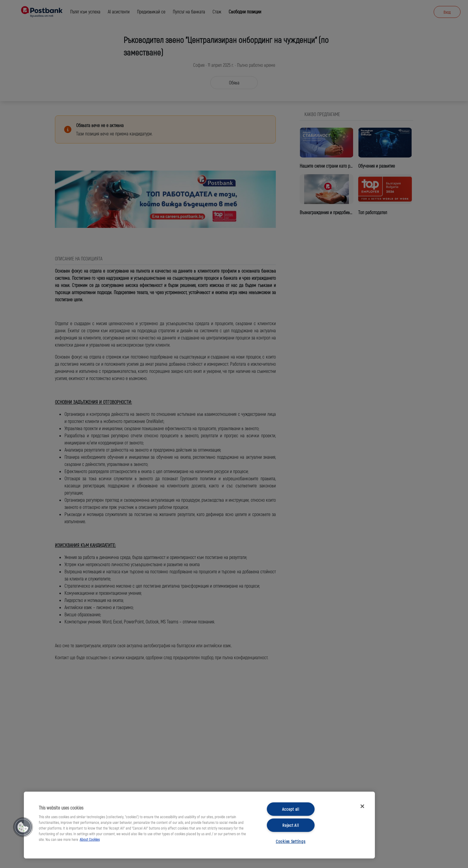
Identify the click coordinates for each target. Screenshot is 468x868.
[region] (199, 825)
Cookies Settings (291, 841)
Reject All (291, 825)
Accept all (291, 809)
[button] (23, 827)
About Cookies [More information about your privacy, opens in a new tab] (90, 839)
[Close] (362, 806)
